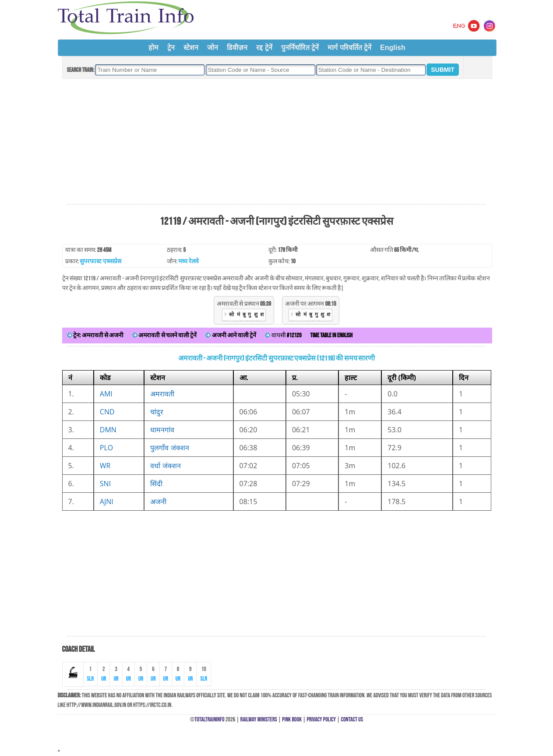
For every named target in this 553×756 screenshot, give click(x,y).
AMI (106, 394)
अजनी (158, 502)
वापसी (283, 335)
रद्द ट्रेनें (264, 48)
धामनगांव (162, 430)
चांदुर (157, 412)
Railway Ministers (259, 719)
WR (105, 466)
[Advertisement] (276, 142)
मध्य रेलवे (188, 261)
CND (107, 412)
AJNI (107, 502)
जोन (213, 48)
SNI (105, 484)
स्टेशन (191, 48)
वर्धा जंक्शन (165, 466)
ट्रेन (171, 48)
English (393, 48)
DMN (108, 430)
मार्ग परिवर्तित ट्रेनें (349, 48)
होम (153, 48)
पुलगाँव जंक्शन (169, 448)
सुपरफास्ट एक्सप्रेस (100, 261)
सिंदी (156, 484)
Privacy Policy (322, 719)
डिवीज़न (237, 48)
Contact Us (352, 719)
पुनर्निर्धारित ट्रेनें (300, 48)
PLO (106, 448)
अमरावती (162, 394)
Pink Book (292, 719)
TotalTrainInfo (209, 719)
